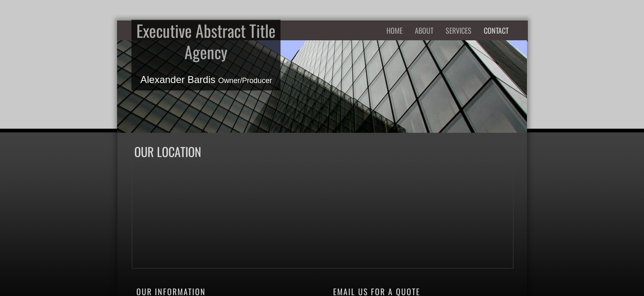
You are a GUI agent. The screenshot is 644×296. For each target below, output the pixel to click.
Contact (496, 30)
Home (394, 30)
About (424, 30)
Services (459, 30)
